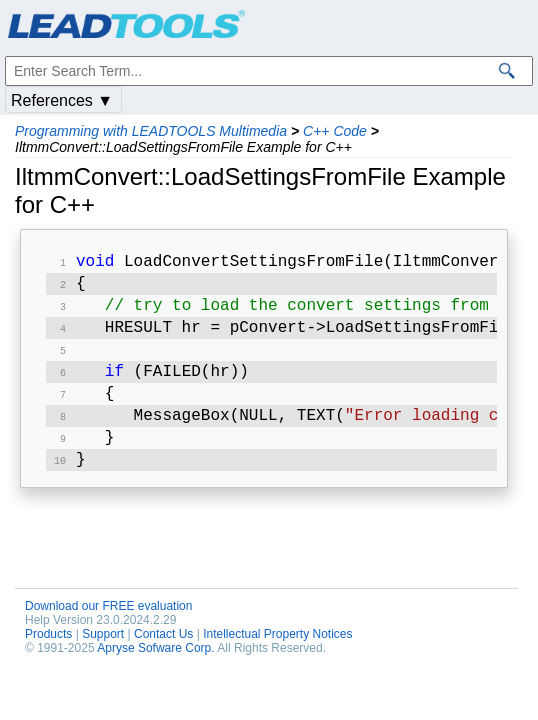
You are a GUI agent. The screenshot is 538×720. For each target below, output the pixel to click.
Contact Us (163, 654)
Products (48, 654)
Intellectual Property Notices (277, 654)
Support (103, 654)
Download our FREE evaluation (108, 626)
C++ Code (335, 131)
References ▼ (62, 100)
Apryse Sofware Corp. (155, 668)
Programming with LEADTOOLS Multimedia (151, 131)
